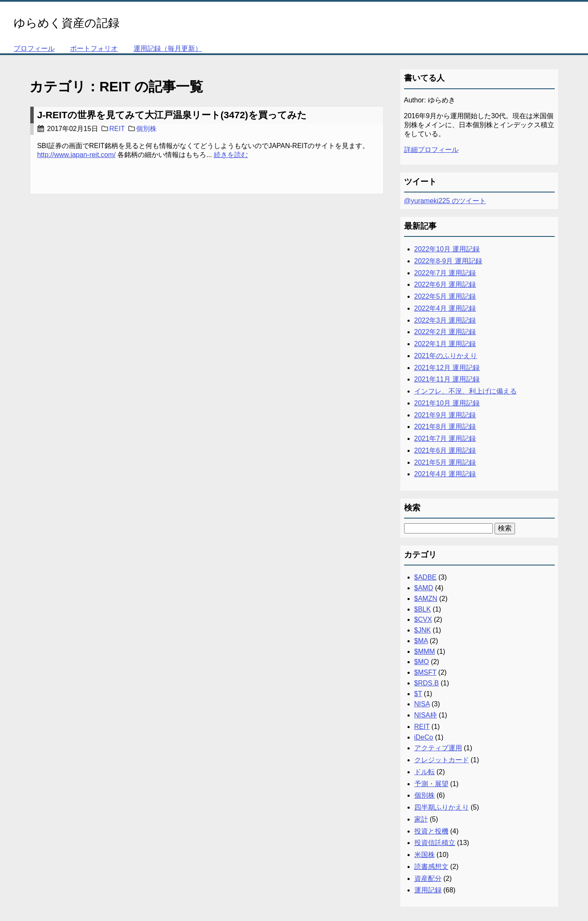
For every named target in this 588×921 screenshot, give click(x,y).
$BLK (423, 609)
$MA (421, 641)
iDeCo (424, 737)
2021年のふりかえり (446, 356)
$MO (422, 662)
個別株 (146, 129)
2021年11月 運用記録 (447, 379)
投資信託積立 (435, 843)
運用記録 (428, 890)
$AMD (424, 588)
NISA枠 (426, 715)
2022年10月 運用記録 (447, 249)
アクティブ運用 (438, 748)
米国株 (425, 855)
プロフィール (34, 48)
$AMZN (426, 599)
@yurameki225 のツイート (445, 201)
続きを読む (231, 155)
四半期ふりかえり (442, 807)
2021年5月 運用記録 (445, 462)
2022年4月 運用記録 (445, 308)
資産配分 (428, 879)
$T (418, 694)
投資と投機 (431, 831)
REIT (117, 129)
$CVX (423, 619)
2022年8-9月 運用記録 (448, 261)
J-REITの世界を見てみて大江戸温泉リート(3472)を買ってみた (172, 115)
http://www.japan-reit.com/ (76, 155)
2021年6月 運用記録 (445, 450)
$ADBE (425, 577)
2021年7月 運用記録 (445, 439)
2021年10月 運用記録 (447, 403)
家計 (421, 819)
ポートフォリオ (94, 48)
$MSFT (425, 672)
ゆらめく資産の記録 (67, 23)
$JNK (423, 630)
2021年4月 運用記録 (445, 474)
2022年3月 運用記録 (445, 320)
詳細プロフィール (431, 150)
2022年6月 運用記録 (445, 284)
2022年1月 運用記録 (445, 344)
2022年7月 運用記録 (445, 273)
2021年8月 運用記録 (445, 427)
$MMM (425, 651)
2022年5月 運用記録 (445, 296)
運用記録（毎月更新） (168, 48)
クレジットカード (442, 760)
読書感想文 (431, 867)
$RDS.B (427, 683)
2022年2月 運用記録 (445, 332)
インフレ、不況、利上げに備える (466, 391)
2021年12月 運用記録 (447, 368)
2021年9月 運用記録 (445, 415)
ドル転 (425, 772)
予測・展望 (431, 784)
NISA (422, 704)
